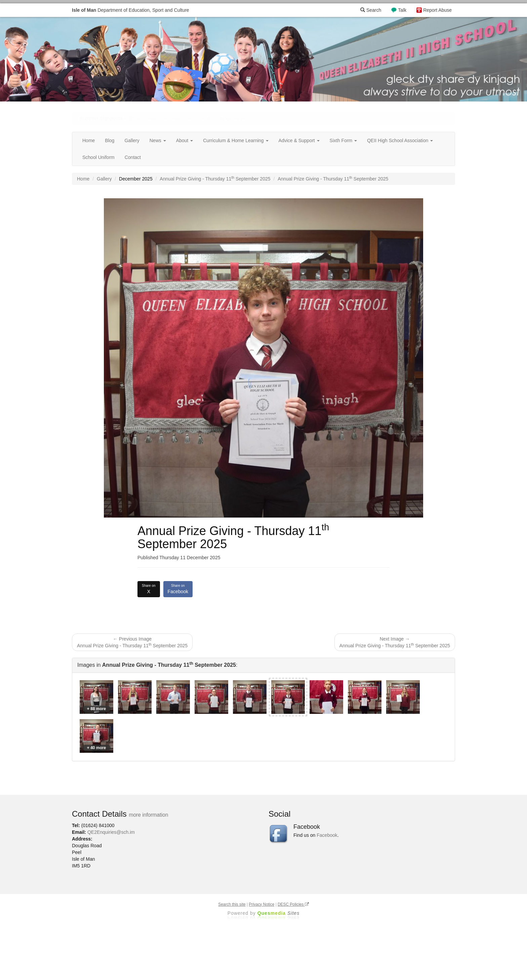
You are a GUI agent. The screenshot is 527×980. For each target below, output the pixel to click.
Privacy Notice (261, 904)
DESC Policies (293, 904)
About (185, 140)
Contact (133, 157)
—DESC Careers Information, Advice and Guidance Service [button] (164, 118)
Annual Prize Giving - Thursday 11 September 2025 (215, 179)
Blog (110, 140)
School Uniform (98, 157)
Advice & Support (299, 140)
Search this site (232, 904)
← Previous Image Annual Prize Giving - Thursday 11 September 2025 (132, 642)
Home (89, 140)
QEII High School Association (400, 140)
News (158, 140)
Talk (402, 10)
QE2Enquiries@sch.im (111, 832)
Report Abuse (437, 10)
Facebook (178, 589)
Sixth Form (343, 140)
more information (148, 815)
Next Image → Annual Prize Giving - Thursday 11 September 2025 (395, 642)
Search (371, 10)
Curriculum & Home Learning (236, 140)
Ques (279, 913)
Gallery (132, 140)
